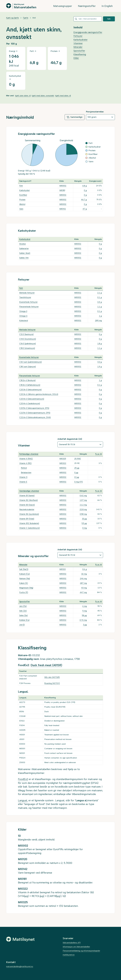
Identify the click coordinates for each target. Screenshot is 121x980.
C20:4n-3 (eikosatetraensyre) (32, 399)
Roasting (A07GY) (52, 683)
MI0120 (63, 569)
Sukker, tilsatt (25, 253)
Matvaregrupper (63, 6)
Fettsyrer (78, 36)
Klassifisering (80, 54)
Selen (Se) (23, 615)
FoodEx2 (23, 779)
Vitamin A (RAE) (26, 459)
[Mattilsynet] (20, 939)
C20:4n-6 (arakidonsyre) (30, 403)
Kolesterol (24, 320)
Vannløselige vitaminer (29, 491)
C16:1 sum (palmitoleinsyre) (30, 362)
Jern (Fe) (23, 606)
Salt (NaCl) (24, 569)
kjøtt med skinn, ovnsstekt (43, 96)
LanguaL (23, 800)
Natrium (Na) (25, 578)
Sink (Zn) (23, 611)
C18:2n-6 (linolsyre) (27, 380)
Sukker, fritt (24, 258)
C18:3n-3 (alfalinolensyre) (30, 385)
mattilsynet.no (69, 955)
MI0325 (63, 459)
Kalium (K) (24, 583)
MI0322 (63, 463)
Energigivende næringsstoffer (88, 32)
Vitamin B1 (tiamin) (27, 496)
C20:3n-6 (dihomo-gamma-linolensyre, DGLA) (39, 394)
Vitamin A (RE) (25, 463)
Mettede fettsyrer (27, 293)
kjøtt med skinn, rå (63, 96)
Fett (21, 186)
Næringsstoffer (87, 6)
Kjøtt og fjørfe (12, 18)
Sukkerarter (24, 248)
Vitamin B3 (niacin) (27, 505)
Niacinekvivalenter (27, 509)
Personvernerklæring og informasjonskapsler (81, 951)
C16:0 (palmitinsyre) (28, 343)
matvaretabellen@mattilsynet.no (20, 966)
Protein (22, 200)
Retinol (24, 468)
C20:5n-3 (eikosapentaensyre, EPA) (34, 408)
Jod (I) (22, 625)
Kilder (76, 58)
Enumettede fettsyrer (28, 302)
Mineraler (78, 47)
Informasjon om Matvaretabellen (76, 947)
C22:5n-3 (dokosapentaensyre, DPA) (35, 413)
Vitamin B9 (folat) (27, 519)
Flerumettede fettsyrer (29, 307)
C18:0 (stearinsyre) (27, 348)
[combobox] (88, 19)
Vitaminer (78, 43)
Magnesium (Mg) (26, 588)
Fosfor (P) (24, 592)
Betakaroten (26, 472)
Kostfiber (23, 195)
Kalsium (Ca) (24, 574)
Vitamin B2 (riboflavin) (28, 500)
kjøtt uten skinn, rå (23, 96)
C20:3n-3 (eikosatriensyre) (30, 390)
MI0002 (63, 186)
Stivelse (23, 244)
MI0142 (63, 209)
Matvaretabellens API (72, 943)
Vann (21, 209)
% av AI (98, 454)
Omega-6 (23, 316)
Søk (109, 19)
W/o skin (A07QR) (52, 677)
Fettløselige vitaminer (29, 454)
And (34, 18)
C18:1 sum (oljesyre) (28, 367)
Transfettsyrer (25, 297)
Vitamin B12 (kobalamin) (29, 523)
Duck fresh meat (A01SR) (46, 665)
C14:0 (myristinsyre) (28, 339)
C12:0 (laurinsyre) (26, 334)
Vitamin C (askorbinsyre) (29, 528)
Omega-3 (23, 311)
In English (107, 6)
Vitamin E (23, 482)
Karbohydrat (24, 190)
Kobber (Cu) (24, 620)
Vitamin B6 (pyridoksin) (29, 514)
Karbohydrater (81, 40)
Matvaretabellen (25, 7)
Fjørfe (26, 18)
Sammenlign (75, 117)
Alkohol (22, 204)
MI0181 (62, 190)
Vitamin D (23, 477)
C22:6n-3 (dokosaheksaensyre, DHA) (35, 417)
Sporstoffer (79, 51)
